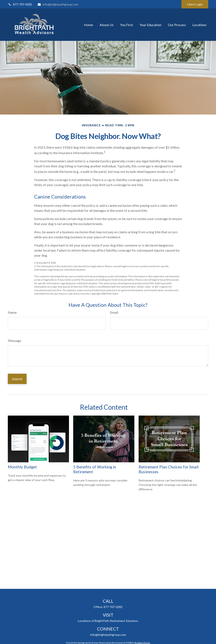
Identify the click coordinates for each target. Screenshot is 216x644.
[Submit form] (17, 379)
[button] (88, 25)
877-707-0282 (20, 4)
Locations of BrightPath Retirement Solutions (108, 621)
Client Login (195, 4)
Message (14, 341)
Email (114, 312)
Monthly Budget (22, 467)
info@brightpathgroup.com (58, 4)
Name (12, 312)
